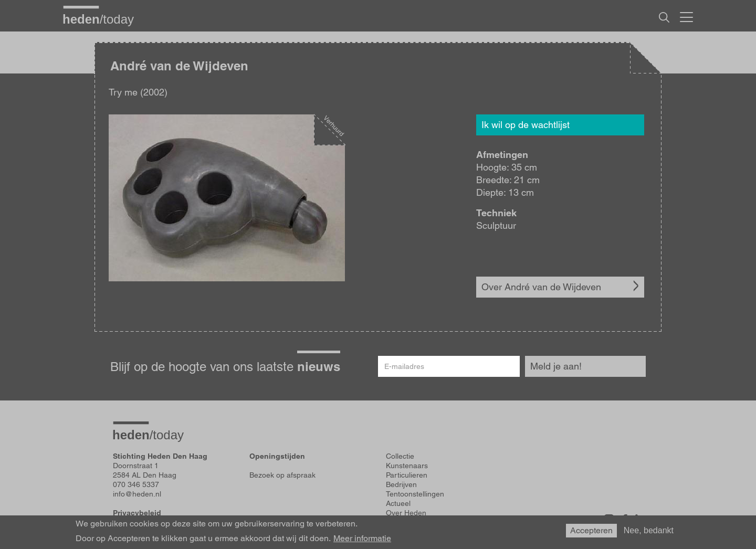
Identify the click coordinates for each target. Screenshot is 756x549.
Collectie (400, 456)
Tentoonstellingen (415, 494)
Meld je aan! (556, 366)
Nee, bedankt (649, 530)
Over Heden (406, 513)
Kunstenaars (407, 466)
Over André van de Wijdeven (541, 287)
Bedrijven (401, 484)
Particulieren (407, 475)
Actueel (398, 503)
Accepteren (591, 530)
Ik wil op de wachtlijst (526, 125)
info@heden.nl (137, 494)
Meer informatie (362, 539)
